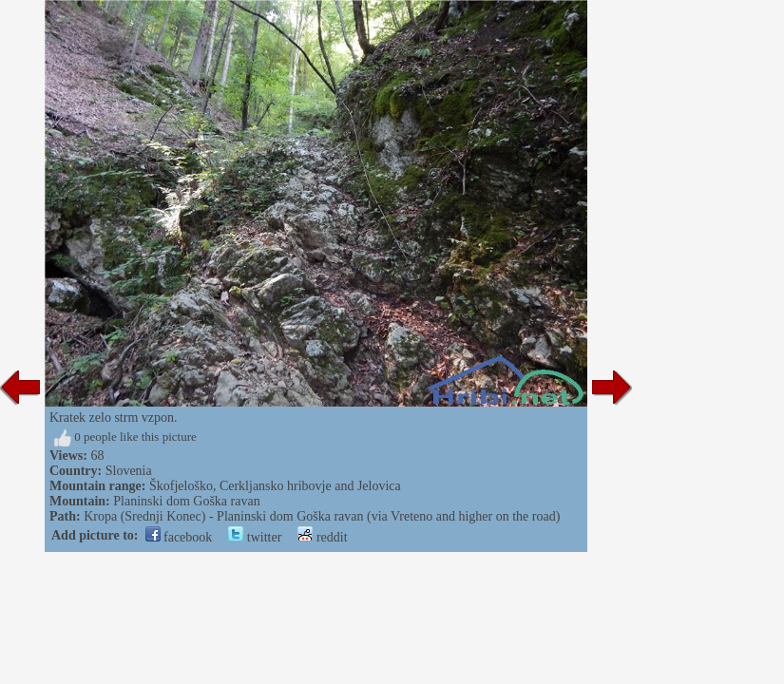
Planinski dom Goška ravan (186, 501)
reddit (322, 537)
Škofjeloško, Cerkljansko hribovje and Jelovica (275, 486)
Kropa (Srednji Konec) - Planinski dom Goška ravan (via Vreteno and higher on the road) (322, 516)
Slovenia (129, 471)
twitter (255, 537)
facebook (179, 537)
